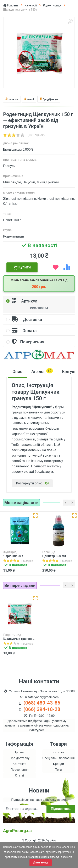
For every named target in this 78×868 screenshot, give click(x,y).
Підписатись (61, 830)
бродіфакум (49, 99)
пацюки (12, 99)
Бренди (58, 785)
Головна (11, 5)
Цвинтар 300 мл (54, 556)
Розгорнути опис (34, 483)
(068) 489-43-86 (42, 724)
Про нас (19, 773)
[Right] (72, 503)
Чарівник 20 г (13, 556)
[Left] (66, 503)
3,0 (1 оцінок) (36, 135)
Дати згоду (40, 862)
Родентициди (52, 5)
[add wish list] (56, 267)
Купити (22, 267)
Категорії (31, 5)
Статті (20, 796)
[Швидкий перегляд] (35, 515)
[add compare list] (67, 267)
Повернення (19, 790)
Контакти (19, 785)
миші (29, 99)
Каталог (58, 773)
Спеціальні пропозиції (58, 779)
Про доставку (19, 779)
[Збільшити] (70, 21)
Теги (58, 790)
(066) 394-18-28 (42, 730)
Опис (17, 372)
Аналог (42, 371)
